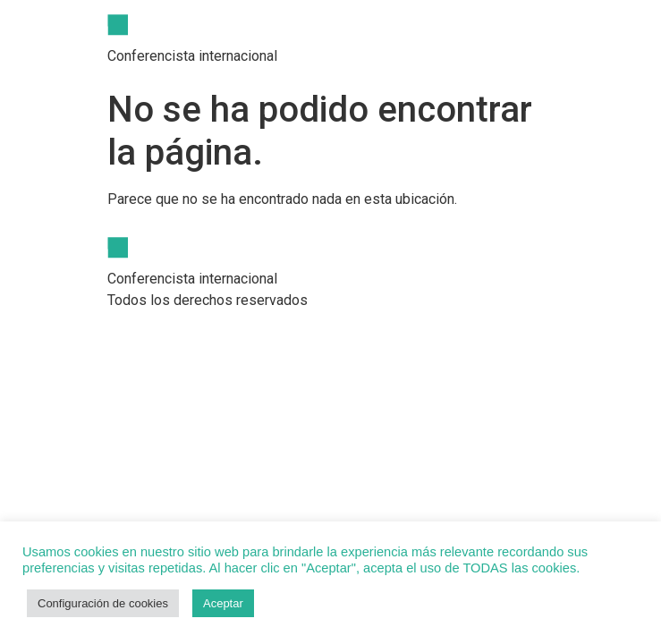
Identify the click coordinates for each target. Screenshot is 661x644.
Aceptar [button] (223, 603)
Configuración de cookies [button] (103, 603)
